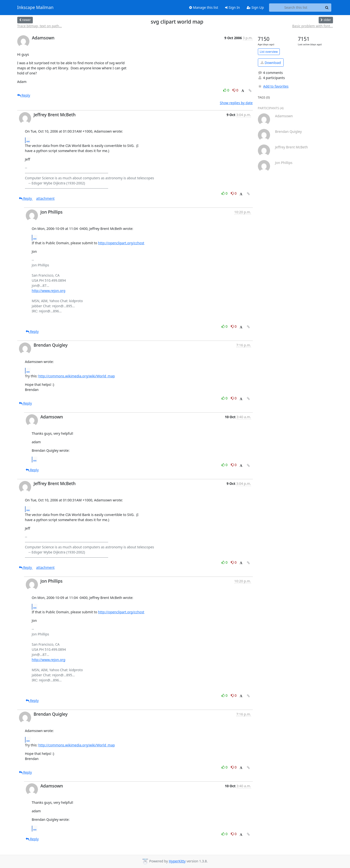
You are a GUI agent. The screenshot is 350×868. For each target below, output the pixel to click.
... (28, 140)
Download (271, 63)
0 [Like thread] (227, 90)
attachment (45, 198)
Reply (24, 95)
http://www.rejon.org (49, 291)
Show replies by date (236, 103)
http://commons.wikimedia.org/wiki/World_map (77, 376)
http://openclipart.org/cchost (121, 243)
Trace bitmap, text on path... (40, 26)
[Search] (327, 8)
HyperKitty (177, 861)
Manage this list (204, 7)
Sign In (232, 7)
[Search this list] (296, 8)
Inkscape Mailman (35, 8)
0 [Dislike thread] (236, 90)
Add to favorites (273, 86)
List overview (269, 52)
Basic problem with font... (312, 26)
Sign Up (255, 7)
